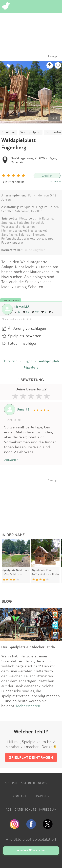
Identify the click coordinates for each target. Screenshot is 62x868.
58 (26, 312)
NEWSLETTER (48, 783)
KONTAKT (20, 796)
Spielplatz (9, 132)
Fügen (28, 361)
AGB (9, 809)
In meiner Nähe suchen (31, 850)
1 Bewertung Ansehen (13, 182)
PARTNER (43, 796)
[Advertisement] (33, 502)
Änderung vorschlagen (27, 328)
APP (8, 783)
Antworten (11, 460)
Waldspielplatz (31, 132)
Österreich (10, 361)
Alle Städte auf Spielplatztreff (31, 839)
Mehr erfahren (28, 706)
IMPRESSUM (48, 809)
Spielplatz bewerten (25, 336)
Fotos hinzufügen (23, 343)
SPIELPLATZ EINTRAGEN (31, 757)
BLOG (32, 783)
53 (18, 312)
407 (35, 312)
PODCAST (19, 783)
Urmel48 (22, 307)
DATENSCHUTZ (25, 809)
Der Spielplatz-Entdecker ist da (28, 647)
